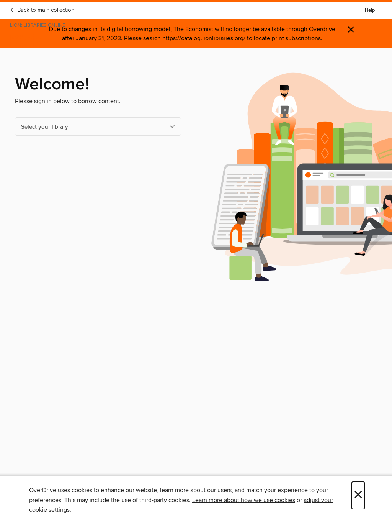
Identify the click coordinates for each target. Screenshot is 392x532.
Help (370, 11)
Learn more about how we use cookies (244, 500)
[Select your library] (98, 126)
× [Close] (358, 495)
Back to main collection (42, 10)
